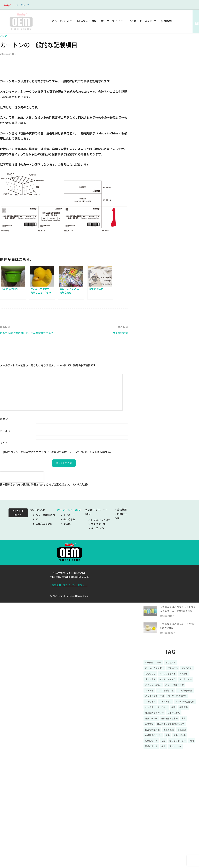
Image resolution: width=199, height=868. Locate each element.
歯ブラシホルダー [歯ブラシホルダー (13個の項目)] (182, 843)
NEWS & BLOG (87, 21)
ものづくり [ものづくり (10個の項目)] (167, 760)
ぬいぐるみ (68, 587)
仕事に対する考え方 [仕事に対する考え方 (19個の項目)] (156, 813)
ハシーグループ (22, 5)
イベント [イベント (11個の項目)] (173, 766)
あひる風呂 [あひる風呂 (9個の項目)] (173, 748)
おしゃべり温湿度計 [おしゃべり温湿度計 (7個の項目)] (156, 754)
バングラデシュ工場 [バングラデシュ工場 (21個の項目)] (177, 790)
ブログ (4, 35)
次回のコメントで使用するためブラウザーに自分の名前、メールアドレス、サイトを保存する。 (58, 519)
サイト (4, 509)
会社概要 (166, 21)
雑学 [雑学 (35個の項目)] (174, 849)
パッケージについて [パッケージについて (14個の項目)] (156, 796)
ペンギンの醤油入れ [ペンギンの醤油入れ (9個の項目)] (174, 801)
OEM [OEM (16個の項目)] (161, 748)
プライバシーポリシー (75, 652)
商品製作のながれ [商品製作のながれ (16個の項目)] (155, 837)
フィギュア (68, 582)
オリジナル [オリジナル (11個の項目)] (187, 766)
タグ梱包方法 (119, 400)
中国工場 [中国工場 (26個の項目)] (188, 807)
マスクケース (97, 591)
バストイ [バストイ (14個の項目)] (150, 784)
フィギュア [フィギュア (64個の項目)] (177, 796)
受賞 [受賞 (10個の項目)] (189, 819)
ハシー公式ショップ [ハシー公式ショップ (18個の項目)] (179, 778)
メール (5, 498)
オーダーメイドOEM (69, 577)
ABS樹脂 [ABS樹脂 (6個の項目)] (150, 748)
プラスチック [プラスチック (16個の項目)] (152, 801)
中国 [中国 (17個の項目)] (177, 807)
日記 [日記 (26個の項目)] (166, 843)
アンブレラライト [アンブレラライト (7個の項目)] (155, 766)
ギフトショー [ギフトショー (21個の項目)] (175, 772)
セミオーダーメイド (142, 21)
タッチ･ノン (96, 595)
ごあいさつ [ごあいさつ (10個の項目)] (177, 754)
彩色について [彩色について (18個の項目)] (152, 843)
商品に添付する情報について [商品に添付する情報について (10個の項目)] (174, 825)
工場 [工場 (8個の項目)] (171, 837)
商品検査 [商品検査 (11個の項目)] (186, 831)
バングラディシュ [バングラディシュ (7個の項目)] (168, 784)
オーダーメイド (112, 21)
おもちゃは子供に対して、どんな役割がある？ (30, 400)
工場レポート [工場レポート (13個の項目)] (184, 837)
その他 (66, 591)
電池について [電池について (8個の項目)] (188, 849)
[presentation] (22, 544)
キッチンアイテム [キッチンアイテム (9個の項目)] (155, 772)
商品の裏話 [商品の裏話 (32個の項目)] (172, 831)
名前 (4, 486)
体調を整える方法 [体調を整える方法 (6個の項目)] (173, 819)
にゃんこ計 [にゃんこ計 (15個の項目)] (151, 760)
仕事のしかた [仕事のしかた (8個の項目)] (178, 813)
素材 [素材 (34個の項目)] (148, 849)
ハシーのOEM (62, 21)
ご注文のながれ (43, 591)
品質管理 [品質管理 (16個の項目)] (150, 825)
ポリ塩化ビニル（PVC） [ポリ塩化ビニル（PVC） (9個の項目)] (158, 807)
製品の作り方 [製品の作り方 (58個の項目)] (161, 849)
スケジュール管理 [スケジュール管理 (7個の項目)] (155, 778)
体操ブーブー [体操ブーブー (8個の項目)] (152, 819)
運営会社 (57, 652)
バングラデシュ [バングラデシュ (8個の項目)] (154, 790)
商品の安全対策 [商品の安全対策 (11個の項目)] (154, 831)
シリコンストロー (99, 587)
